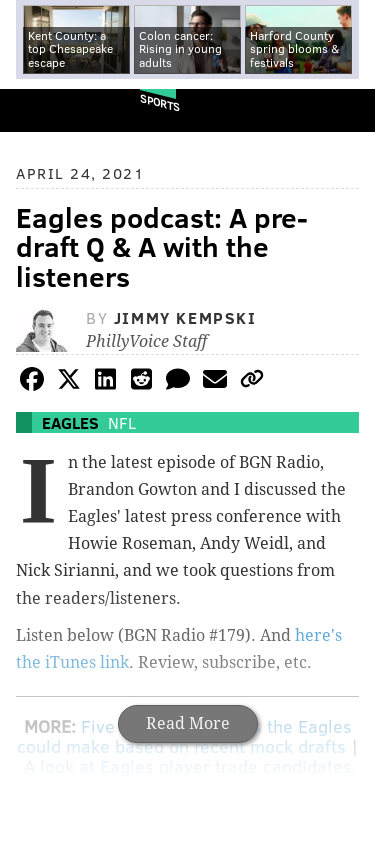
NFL (122, 422)
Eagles (70, 422)
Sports (160, 102)
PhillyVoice (48, 109)
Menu (343, 110)
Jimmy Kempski (185, 317)
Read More (188, 723)
